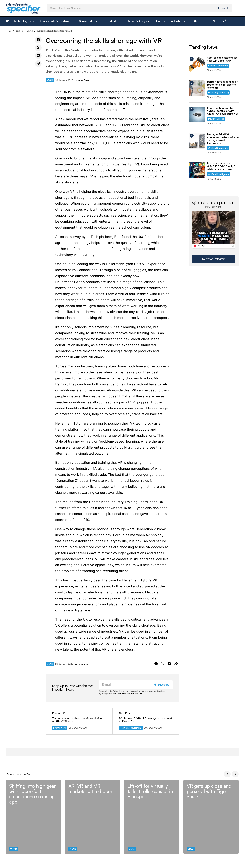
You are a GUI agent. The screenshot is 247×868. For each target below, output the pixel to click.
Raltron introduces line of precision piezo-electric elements (222, 85)
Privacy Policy (119, 694)
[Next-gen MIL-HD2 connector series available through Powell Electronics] (197, 141)
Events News (60, 728)
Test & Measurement (131, 728)
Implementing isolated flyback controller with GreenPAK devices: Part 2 (222, 111)
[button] (8, 21)
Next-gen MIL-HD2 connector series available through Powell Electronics (223, 139)
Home (9, 31)
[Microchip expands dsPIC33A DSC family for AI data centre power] (197, 170)
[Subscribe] (162, 685)
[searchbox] (131, 8)
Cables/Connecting (218, 66)
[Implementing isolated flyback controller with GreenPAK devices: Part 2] (197, 115)
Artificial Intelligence (219, 174)
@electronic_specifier (213, 202)
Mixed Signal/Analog (219, 92)
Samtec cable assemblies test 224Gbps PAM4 (222, 59)
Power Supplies (216, 119)
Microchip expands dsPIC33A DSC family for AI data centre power (222, 167)
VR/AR (30, 31)
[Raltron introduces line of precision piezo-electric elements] (197, 88)
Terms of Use (136, 694)
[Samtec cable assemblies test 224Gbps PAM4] (197, 64)
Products (19, 31)
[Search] (223, 8)
